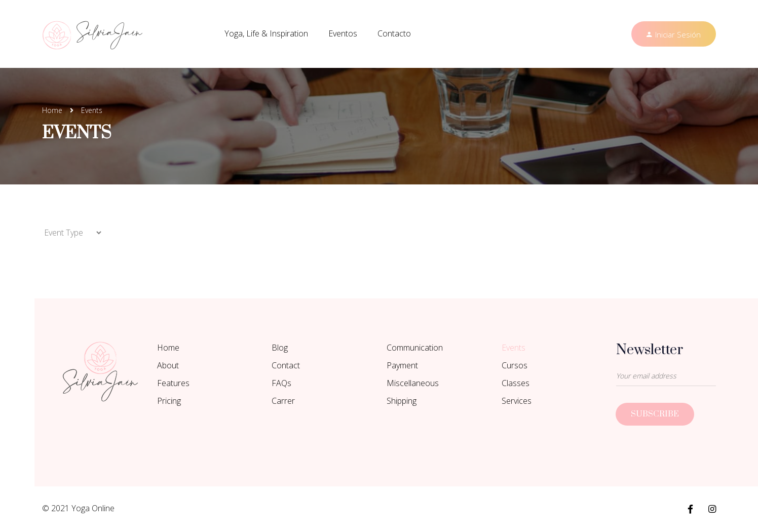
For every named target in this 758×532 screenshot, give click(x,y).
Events (514, 348)
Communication (415, 348)
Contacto (394, 33)
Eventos (343, 33)
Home (52, 110)
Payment (402, 365)
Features (173, 383)
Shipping (402, 401)
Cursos (515, 365)
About (168, 365)
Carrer (283, 401)
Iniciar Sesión (678, 34)
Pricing (169, 401)
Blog (280, 348)
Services (517, 401)
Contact (286, 365)
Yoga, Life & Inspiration (266, 33)
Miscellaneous (413, 383)
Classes (516, 383)
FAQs (281, 383)
